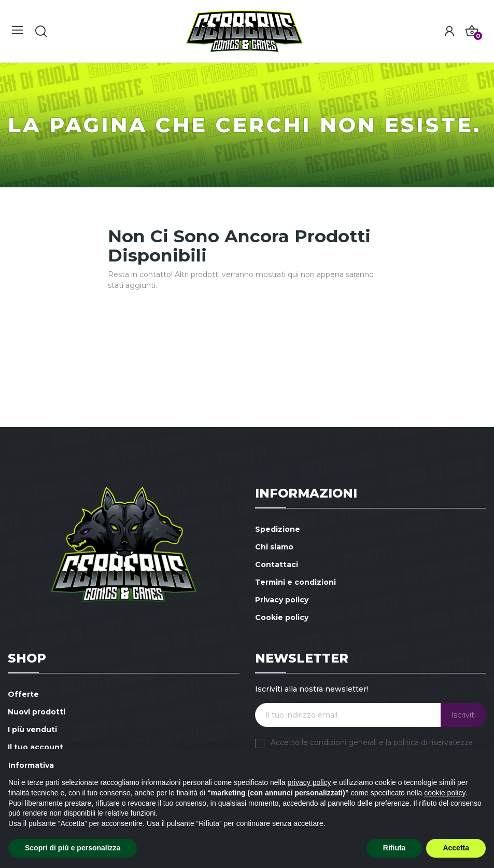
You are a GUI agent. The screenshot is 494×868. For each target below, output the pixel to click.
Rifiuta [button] (394, 848)
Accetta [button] (456, 848)
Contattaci (277, 564)
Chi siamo (274, 547)
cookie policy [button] (444, 793)
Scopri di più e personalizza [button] (73, 848)
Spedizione (278, 529)
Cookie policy (282, 617)
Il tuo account (36, 747)
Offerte (23, 694)
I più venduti (32, 729)
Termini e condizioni (295, 582)
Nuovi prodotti (37, 712)
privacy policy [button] (309, 782)
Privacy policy (282, 600)
